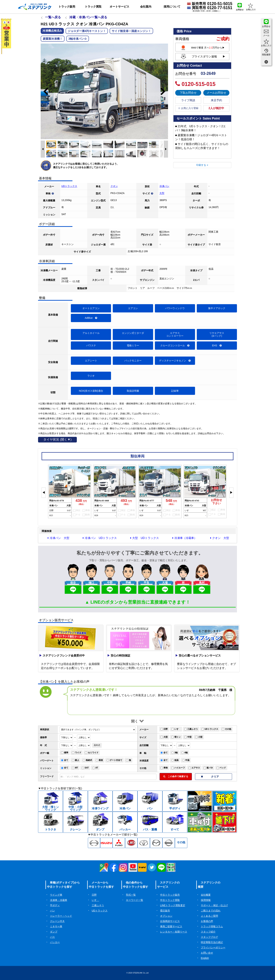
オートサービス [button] (119, 7)
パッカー (55, 942)
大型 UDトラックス (145, 538)
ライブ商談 (188, 100)
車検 (164, 768)
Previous (44, 91)
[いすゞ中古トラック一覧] (106, 843)
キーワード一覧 (135, 900)
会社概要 (206, 895)
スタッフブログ (209, 937)
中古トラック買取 (170, 900)
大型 (162, 193)
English (205, 958)
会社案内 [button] (146, 7)
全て (164, 753)
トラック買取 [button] (93, 7)
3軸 (175, 753)
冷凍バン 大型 (58, 538)
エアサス (194, 768)
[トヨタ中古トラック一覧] (144, 843)
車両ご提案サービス (171, 926)
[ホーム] (35, 7)
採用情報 (206, 900)
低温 (175, 760)
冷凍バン (164, 186)
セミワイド (92, 753)
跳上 (76, 760)
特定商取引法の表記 (212, 942)
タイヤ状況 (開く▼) (57, 439)
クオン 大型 (220, 538)
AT (95, 768)
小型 (199, 737)
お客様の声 (207, 921)
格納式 (87, 760)
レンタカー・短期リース (174, 932)
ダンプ (54, 932)
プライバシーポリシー (213, 947)
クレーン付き (57, 921)
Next (165, 91)
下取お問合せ (188, 93)
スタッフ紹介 (208, 932)
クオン (114, 186)
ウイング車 (56, 895)
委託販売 (165, 911)
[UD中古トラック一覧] (131, 843)
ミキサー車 (56, 926)
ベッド (221, 768)
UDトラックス (69, 186)
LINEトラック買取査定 (173, 905)
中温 (186, 760)
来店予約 (216, 100)
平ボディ (55, 905)
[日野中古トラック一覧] (94, 843)
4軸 (185, 753)
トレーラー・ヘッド (61, 916)
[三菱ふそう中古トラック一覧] (119, 843)
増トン (176, 737)
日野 (164, 729)
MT (75, 768)
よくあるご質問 (209, 916)
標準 (65, 753)
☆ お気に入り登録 (188, 108)
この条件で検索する (176, 776)
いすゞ (176, 729)
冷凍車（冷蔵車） (185, 538)
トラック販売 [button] (67, 7)
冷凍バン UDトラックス (100, 538)
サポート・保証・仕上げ (214, 905)
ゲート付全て (114, 760)
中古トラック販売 (170, 895)
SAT (85, 768)
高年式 (97, 745)
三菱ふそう (191, 729)
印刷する (202, 165)
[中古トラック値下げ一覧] (224, 822)
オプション (166, 916)
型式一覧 (131, 895)
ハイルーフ (178, 768)
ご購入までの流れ (211, 911)
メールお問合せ (216, 93)
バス (52, 937)
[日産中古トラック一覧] (169, 843)
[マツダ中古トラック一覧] (156, 843)
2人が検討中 (216, 108)
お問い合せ (207, 953)
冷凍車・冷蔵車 (59, 900)
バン (52, 911)
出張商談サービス (170, 921)
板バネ (208, 768)
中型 (188, 737)
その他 (227, 729)
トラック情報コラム (212, 926)
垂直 (99, 760)
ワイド (77, 753)
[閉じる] (266, 62)
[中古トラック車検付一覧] (200, 822)
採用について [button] (172, 7)
